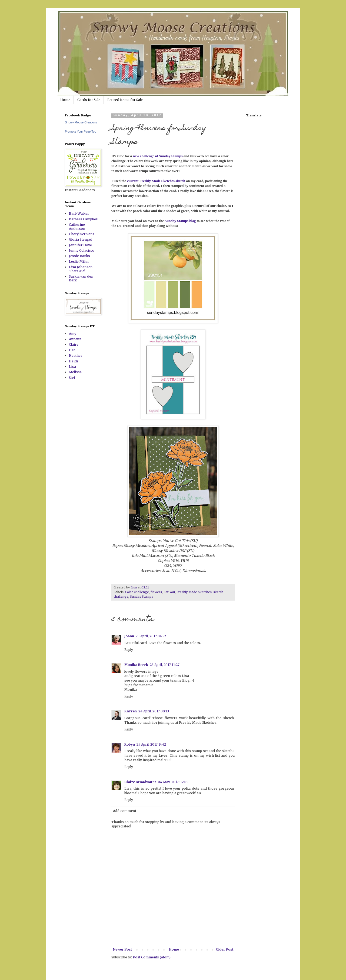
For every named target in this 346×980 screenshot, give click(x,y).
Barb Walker (79, 213)
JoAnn (129, 636)
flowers (156, 592)
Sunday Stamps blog (180, 221)
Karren (131, 711)
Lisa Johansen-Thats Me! (81, 269)
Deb (72, 350)
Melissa (75, 372)
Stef (72, 378)
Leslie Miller (79, 262)
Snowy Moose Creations (81, 122)
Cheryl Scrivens (82, 234)
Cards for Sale (89, 100)
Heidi (73, 361)
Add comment (125, 811)
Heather (76, 356)
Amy (73, 334)
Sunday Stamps (142, 597)
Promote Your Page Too (81, 132)
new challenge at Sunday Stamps (158, 156)
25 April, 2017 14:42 (151, 744)
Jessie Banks (79, 256)
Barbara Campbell (83, 219)
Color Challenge (137, 592)
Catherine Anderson (77, 226)
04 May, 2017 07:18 (173, 782)
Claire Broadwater (140, 782)
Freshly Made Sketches (194, 592)
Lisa (72, 367)
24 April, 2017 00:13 (154, 711)
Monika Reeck (136, 665)
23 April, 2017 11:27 (165, 665)
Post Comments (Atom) (152, 957)
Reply (129, 650)
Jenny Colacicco (82, 250)
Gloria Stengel (80, 239)
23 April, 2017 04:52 (151, 636)
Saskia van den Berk (81, 278)
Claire (74, 344)
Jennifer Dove (80, 245)
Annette (75, 339)
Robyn (130, 744)
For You (169, 592)
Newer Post (122, 949)
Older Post (225, 949)
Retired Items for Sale (125, 100)
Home (65, 100)
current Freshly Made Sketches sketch (156, 181)
